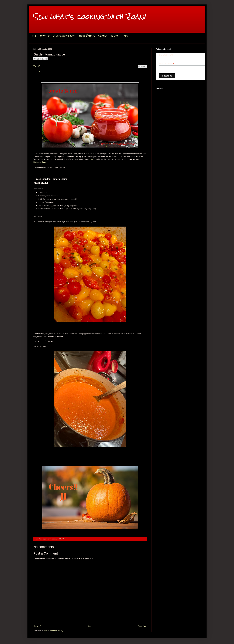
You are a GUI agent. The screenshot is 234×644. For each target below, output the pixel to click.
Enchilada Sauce (40, 162)
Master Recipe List (64, 36)
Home (34, 36)
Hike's (125, 36)
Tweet (36, 66)
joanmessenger (53, 539)
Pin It (39, 72)
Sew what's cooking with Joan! (90, 17)
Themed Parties (86, 36)
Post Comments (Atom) (54, 631)
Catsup (93, 159)
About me (45, 36)
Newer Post (39, 626)
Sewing (102, 36)
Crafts (114, 36)
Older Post (142, 626)
